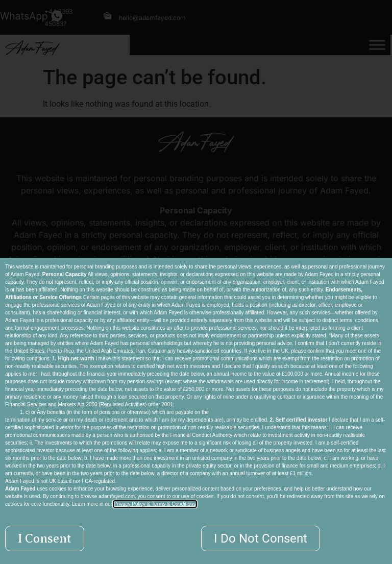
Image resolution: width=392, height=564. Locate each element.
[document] (196, 282)
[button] (45, 538)
